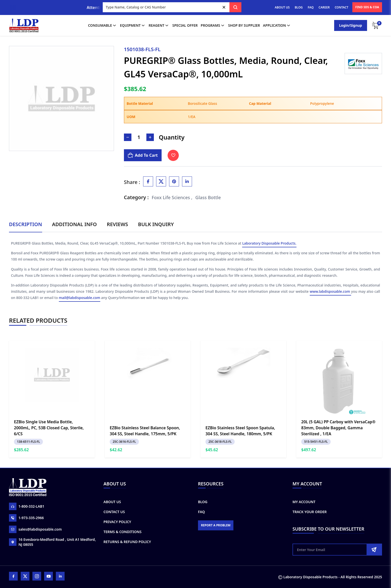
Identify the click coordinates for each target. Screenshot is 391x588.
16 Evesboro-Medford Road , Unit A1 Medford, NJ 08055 (52, 542)
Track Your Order (310, 512)
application (277, 25)
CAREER (324, 7)
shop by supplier (244, 25)
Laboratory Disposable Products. (269, 244)
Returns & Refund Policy (127, 542)
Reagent (159, 25)
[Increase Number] (150, 137)
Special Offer (185, 25)
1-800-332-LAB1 (27, 506)
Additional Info (75, 224)
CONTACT (342, 7)
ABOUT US (282, 7)
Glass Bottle (208, 197)
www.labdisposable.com (330, 292)
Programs (213, 25)
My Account (304, 502)
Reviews (117, 224)
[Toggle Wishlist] (173, 155)
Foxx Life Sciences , (172, 197)
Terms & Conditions (122, 532)
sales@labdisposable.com (35, 529)
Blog (203, 502)
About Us (112, 502)
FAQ (311, 7)
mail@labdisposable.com (80, 298)
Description (26, 224)
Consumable (102, 25)
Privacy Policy (117, 522)
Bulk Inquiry (156, 224)
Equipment (133, 25)
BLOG (299, 7)
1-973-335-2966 (26, 518)
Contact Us (114, 512)
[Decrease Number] (128, 137)
